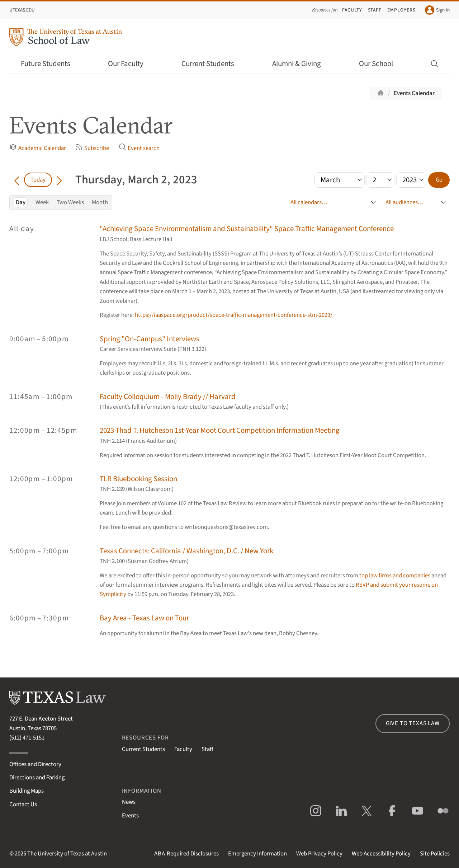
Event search (139, 148)
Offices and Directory (35, 764)
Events (130, 816)
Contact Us (23, 804)
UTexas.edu (22, 10)
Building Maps (27, 791)
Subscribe (92, 148)
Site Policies (435, 854)
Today (38, 180)
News (129, 802)
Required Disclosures (186, 854)
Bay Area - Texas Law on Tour (144, 618)
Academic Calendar (38, 148)
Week (42, 202)
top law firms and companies (395, 576)
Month (100, 202)
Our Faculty (131, 64)
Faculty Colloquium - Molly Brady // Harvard (168, 397)
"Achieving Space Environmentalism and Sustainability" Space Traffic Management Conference (247, 229)
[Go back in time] (17, 180)
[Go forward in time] (59, 180)
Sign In (437, 10)
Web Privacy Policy (319, 854)
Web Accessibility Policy (381, 854)
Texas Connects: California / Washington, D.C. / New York (186, 551)
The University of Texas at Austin (67, 854)
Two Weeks (70, 202)
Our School (381, 64)
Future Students (50, 64)
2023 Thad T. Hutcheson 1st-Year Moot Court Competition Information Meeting (220, 430)
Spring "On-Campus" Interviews (150, 339)
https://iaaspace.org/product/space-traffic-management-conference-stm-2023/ (234, 315)
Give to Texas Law (413, 723)
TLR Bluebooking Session (138, 479)
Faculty (352, 10)
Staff (375, 10)
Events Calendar (414, 93)
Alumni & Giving (301, 64)
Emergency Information (257, 854)
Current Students (213, 64)
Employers (401, 10)
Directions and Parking (37, 778)
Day (21, 202)
